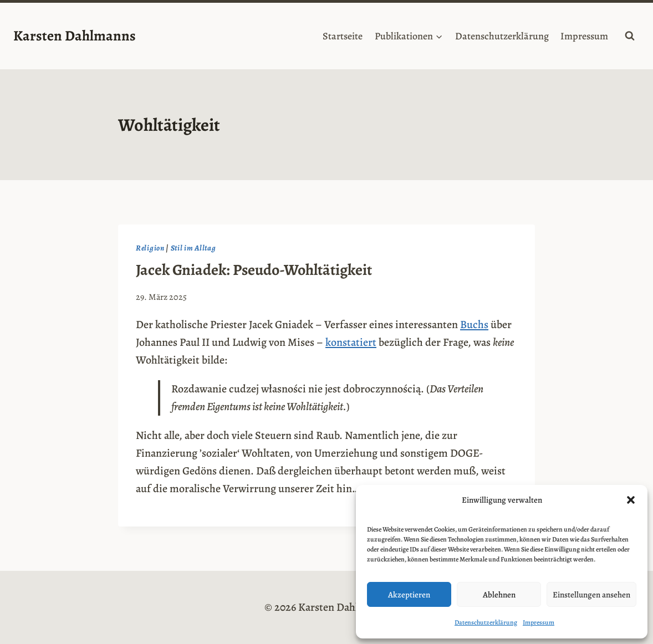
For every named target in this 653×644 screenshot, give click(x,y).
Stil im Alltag (193, 248)
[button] (631, 500)
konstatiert (351, 342)
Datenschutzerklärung (486, 622)
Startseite (343, 36)
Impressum (539, 622)
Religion (150, 248)
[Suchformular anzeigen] (630, 36)
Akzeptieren (409, 595)
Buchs (474, 324)
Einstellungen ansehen (591, 595)
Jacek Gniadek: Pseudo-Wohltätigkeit (254, 270)
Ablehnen (499, 595)
